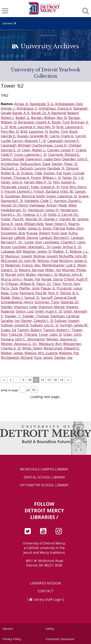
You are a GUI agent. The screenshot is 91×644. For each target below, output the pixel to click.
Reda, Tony (10, 293)
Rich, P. (54, 293)
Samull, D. (32, 298)
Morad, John (15, 274)
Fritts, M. (67, 191)
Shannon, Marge (51, 307)
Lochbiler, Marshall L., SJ (31, 247)
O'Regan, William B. (20, 284)
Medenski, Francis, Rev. (23, 265)
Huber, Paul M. (12, 219)
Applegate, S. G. (42, 104)
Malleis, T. (60, 251)
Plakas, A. (48, 288)
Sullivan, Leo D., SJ (44, 325)
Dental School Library (44, 477)
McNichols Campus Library (44, 469)
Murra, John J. (11, 279)
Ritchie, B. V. (70, 293)
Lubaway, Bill (11, 251)
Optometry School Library (44, 485)
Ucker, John (72, 334)
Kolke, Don (75, 228)
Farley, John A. (12, 182)
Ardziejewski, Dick (69, 104)
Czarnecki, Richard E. (64, 155)
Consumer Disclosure (60, 639)
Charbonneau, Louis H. (49, 145)
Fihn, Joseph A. (64, 182)
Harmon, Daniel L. (68, 201)
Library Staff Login (48, 599)
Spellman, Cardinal (65, 316)
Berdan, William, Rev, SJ (49, 118)
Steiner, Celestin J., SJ (37, 321)
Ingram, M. (68, 219)
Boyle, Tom (60, 122)
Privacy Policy (12, 639)
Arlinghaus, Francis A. (55, 108)
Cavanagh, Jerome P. (63, 141)
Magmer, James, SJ (37, 251)
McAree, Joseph (45, 256)
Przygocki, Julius (69, 288)
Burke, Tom (59, 131)
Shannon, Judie (25, 307)
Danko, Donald (12, 159)
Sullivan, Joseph (67, 321)
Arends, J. (8, 108)
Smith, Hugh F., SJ (48, 311)
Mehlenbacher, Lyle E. (59, 265)
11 (36, 380)
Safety (50, 629)
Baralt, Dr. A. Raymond (48, 113)
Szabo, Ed (8, 330)
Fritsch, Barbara (46, 191)
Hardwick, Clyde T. (38, 201)
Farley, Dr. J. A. (73, 178)
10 (30, 380)
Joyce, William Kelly (29, 224)
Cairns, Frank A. (62, 136)
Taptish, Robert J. (56, 330)
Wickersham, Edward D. (61, 348)
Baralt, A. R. (21, 113)
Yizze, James (43, 358)
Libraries (8, 23)
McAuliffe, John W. (73, 256)
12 (43, 380)
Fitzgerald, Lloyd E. (15, 187)
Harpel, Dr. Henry (14, 205)
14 (55, 380)
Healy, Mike (67, 205)
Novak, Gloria (52, 279)
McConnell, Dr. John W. (18, 261)
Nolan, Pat (32, 279)
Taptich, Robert (29, 330)
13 (49, 380)
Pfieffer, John (29, 288)
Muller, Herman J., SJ (42, 274)
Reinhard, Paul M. (33, 293)
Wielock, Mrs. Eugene (41, 353)
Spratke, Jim (10, 321)
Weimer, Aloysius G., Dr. (19, 344)
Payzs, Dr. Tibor (49, 284)
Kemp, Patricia (54, 228)
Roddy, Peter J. (12, 298)
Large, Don (33, 242)
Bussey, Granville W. (33, 136)
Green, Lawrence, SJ (62, 196)
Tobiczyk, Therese (23, 334)
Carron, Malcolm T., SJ (29, 141)
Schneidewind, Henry (17, 302)
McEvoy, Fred (48, 261)
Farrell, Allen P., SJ (38, 182)
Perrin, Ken (71, 284)
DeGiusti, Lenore (33, 168)
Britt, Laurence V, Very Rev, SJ (32, 127)
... (17, 380)
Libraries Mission (45, 583)
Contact (46, 591)
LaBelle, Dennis (26, 238)
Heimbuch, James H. (43, 210)
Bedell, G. (23, 118)
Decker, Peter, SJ (65, 164)
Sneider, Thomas (36, 316)
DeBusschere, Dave (35, 164)
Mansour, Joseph (19, 256)
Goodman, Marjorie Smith (25, 196)
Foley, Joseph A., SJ (45, 187)
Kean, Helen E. (56, 224)
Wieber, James (12, 353)
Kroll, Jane (59, 233)
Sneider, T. (13, 316)
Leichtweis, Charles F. (60, 242)
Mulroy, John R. (71, 274)
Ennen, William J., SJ (46, 178)
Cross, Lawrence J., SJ (30, 155)
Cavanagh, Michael (15, 145)
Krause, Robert (38, 233)
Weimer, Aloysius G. (61, 339)
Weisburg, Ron (50, 344)
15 (62, 380)
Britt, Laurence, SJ (34, 131)
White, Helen (32, 348)
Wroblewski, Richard (17, 358)
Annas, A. (21, 104)
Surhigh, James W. (74, 325)
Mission (8, 629)
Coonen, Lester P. (61, 150)
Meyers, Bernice (31, 270)
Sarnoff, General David (58, 298)
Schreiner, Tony (47, 302)
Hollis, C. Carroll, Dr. (63, 215)
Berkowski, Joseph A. (34, 122)
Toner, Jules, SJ (50, 334)
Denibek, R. (56, 168)
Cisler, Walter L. (34, 150)
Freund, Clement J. (18, 191)
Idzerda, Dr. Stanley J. (41, 219)
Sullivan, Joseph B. (15, 325)
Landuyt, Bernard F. (54, 238)
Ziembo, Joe (63, 358)
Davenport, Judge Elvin (43, 159)
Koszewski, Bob (13, 233)
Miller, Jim (53, 270)
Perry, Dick (9, 288)
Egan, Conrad (74, 173)
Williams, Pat (69, 353)
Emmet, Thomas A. (15, 178)
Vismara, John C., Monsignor (23, 339)
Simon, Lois (25, 311)
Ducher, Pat (53, 173)
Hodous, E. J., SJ (35, 215)
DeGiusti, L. (10, 168)
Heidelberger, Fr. (14, 210)
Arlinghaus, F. (27, 108)
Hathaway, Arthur (43, 205)
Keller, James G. (29, 228)
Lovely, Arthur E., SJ (66, 247)
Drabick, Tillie (31, 173)
